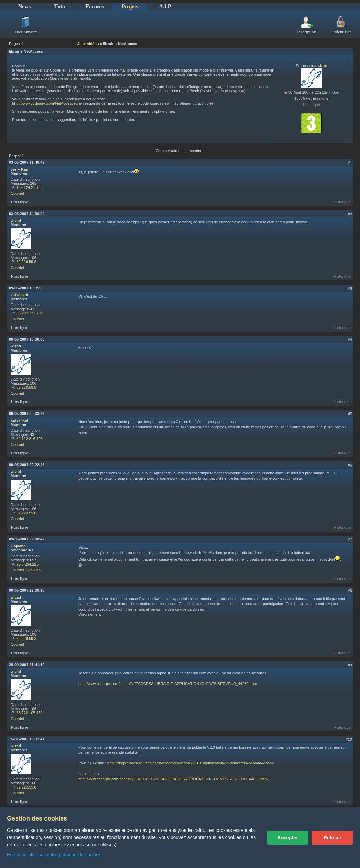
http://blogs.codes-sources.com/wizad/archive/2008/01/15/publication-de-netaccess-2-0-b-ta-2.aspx (191, 763)
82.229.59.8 (27, 262)
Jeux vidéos (88, 44)
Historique (311, 105)
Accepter (288, 838)
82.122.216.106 (30, 439)
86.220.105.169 (30, 713)
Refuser (332, 838)
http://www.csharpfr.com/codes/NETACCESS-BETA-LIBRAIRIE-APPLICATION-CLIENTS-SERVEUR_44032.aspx (173, 779)
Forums (95, 6)
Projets (130, 6)
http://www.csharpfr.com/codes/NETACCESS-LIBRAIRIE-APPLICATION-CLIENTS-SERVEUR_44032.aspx (168, 684)
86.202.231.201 (30, 313)
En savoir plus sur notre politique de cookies (54, 855)
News (24, 6)
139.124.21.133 (30, 187)
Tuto (59, 6)
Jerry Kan (19, 169)
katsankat (19, 295)
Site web (33, 570)
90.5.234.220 (28, 564)
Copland (18, 546)
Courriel (17, 193)
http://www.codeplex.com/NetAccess (43, 103)
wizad (322, 66)
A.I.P (165, 6)
